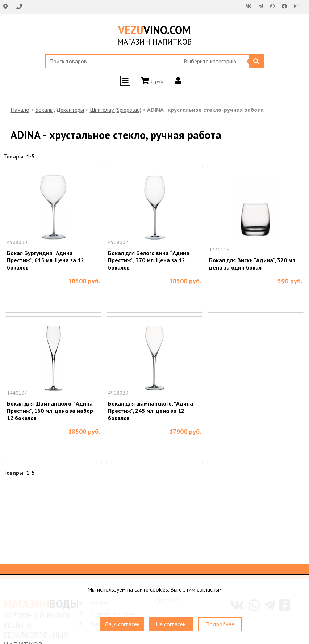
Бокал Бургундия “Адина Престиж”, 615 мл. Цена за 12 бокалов (45, 260)
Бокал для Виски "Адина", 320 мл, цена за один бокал (253, 264)
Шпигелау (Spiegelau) (116, 110)
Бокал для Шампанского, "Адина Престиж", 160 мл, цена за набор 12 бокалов (50, 411)
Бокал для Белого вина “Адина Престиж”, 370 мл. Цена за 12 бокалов (149, 260)
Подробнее (220, 624)
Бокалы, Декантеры (60, 110)
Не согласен (171, 624)
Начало (20, 110)
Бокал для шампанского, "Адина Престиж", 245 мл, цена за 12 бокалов (151, 411)
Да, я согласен (122, 624)
